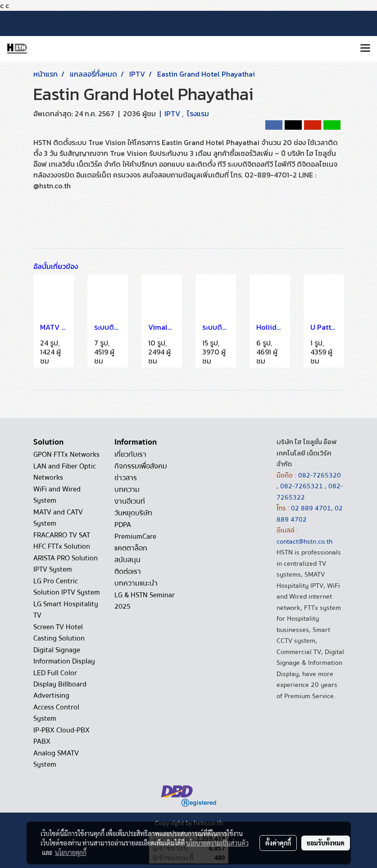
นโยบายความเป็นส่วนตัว (217, 843)
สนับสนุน (127, 560)
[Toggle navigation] (365, 49)
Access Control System (56, 713)
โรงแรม (198, 114)
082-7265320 (320, 475)
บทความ (127, 490)
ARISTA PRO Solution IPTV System (66, 564)
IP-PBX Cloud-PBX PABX (61, 736)
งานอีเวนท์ (130, 501)
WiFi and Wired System (57, 495)
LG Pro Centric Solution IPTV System (67, 587)
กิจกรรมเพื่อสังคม (141, 466)
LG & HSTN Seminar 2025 (145, 601)
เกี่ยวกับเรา (130, 454)
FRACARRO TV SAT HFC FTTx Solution (62, 541)
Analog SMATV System (56, 759)
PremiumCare (135, 536)
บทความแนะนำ (136, 583)
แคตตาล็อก (131, 548)
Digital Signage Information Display (64, 656)
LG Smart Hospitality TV (66, 610)
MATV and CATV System (58, 518)
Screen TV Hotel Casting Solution (59, 633)
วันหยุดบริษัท (133, 513)
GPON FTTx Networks (66, 454)
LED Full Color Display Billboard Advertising (60, 684)
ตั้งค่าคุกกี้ (278, 843)
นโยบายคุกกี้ (71, 852)
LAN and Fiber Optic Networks (65, 472)
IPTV (173, 114)
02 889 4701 (311, 508)
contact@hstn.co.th (304, 541)
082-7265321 (302, 486)
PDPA (123, 525)
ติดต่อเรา (128, 572)
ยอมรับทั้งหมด (326, 843)
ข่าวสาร (126, 478)
